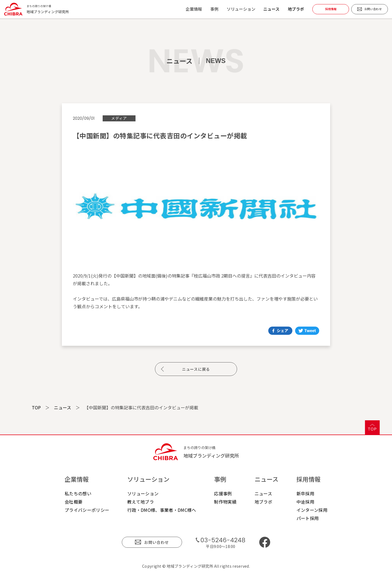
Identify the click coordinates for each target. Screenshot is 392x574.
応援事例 (223, 493)
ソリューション (143, 493)
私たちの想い (78, 493)
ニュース (271, 9)
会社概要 (73, 502)
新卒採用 (305, 493)
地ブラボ (296, 9)
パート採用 (308, 518)
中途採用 (305, 502)
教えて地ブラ (141, 502)
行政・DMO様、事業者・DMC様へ (162, 510)
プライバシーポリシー (87, 510)
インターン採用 (312, 510)
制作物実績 (225, 502)
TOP (36, 407)
